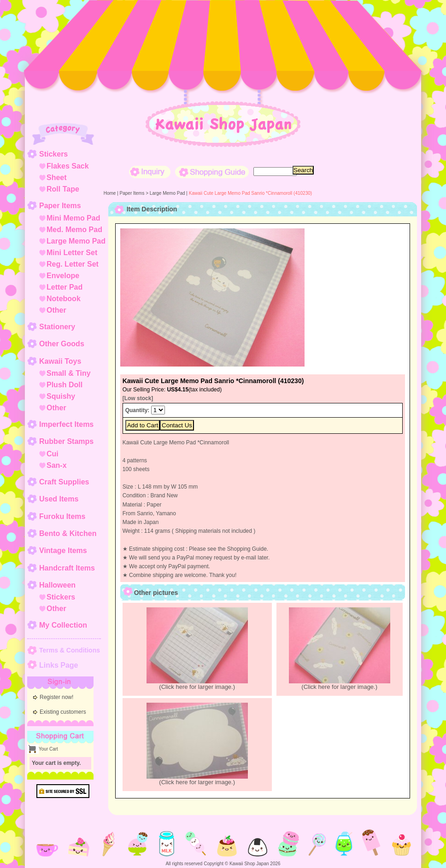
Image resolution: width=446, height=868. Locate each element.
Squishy (61, 396)
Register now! (56, 697)
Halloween (57, 585)
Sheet (57, 178)
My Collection (63, 625)
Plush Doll (65, 385)
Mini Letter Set (72, 253)
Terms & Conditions (70, 650)
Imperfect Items (66, 424)
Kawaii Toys (60, 361)
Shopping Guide (212, 172)
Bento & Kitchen (68, 533)
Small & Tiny (69, 373)
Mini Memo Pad (73, 218)
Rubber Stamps (66, 441)
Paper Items (60, 206)
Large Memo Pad (76, 241)
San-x (57, 465)
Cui (53, 454)
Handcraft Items (67, 568)
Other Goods (62, 344)
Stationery (57, 327)
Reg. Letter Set (73, 264)
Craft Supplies (64, 482)
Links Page (59, 665)
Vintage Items (63, 551)
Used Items (59, 499)
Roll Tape (63, 189)
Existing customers (63, 712)
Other (56, 310)
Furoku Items (62, 516)
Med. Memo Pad (74, 230)
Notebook (64, 299)
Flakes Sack (68, 166)
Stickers (53, 154)
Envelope (63, 276)
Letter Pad (65, 287)
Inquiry (150, 172)
